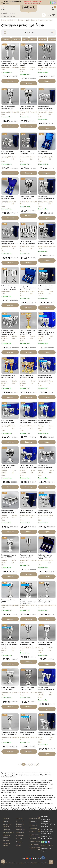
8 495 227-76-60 (47, 839)
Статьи (32, 831)
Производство (35, 841)
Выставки (33, 838)
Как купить (33, 825)
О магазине (33, 818)
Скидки (19, 845)
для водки (42, 39)
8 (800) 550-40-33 (8, 13)
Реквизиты (33, 828)
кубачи (25, 39)
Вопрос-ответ (34, 845)
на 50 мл (33, 39)
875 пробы (6, 39)
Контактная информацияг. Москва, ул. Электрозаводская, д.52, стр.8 (48, 821)
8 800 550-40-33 (47, 836)
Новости (19, 842)
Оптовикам (33, 822)
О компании (20, 835)
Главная (6, 818)
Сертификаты (34, 835)
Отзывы (19, 839)
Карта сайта (34, 848)
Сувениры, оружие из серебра (7, 838)
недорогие (16, 39)
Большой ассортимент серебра (8, 824)
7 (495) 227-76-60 (8, 16)
